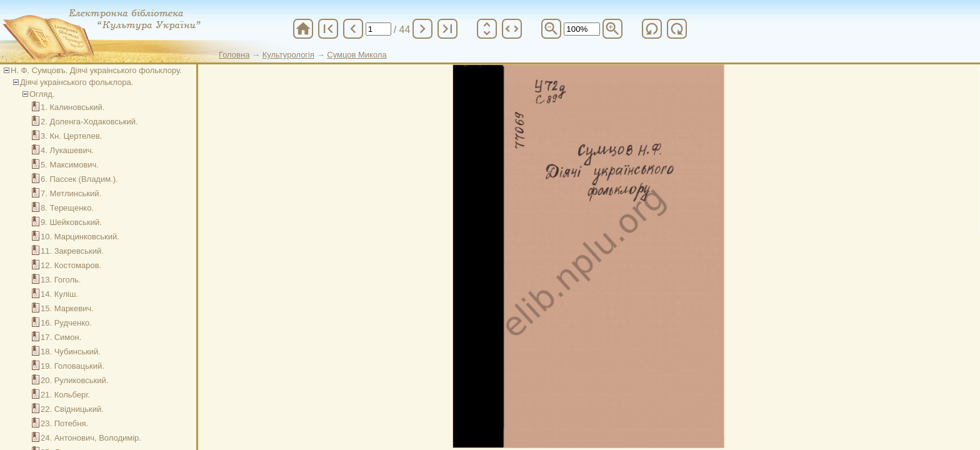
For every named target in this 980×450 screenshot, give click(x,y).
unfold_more (487, 29)
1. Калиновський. (72, 107)
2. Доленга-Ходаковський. (89, 122)
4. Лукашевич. (67, 150)
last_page (447, 29)
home (303, 29)
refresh (652, 29)
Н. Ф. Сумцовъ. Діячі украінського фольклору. (96, 70)
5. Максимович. (70, 165)
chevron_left (353, 29)
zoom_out (551, 29)
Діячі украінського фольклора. (77, 82)
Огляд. (42, 94)
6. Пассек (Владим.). (79, 179)
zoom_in (612, 29)
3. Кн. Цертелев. (71, 136)
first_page (328, 29)
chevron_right (422, 29)
